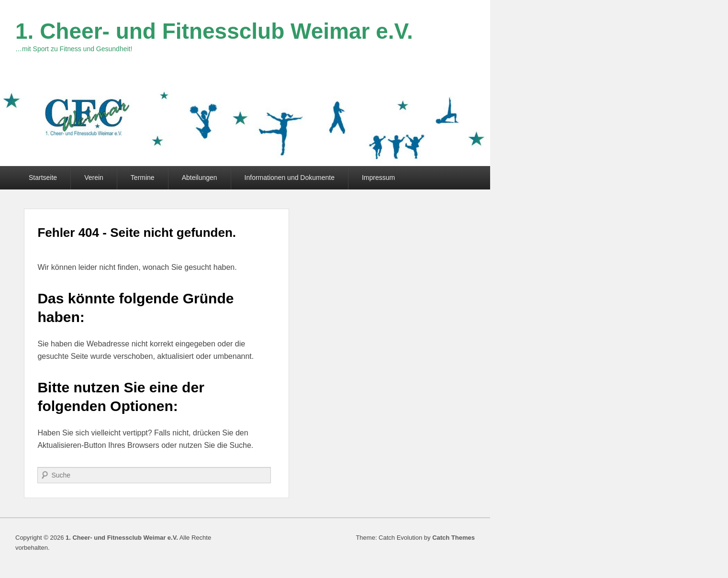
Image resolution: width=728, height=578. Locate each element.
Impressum (378, 178)
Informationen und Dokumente (290, 178)
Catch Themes (454, 538)
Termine (143, 178)
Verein (94, 178)
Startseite (43, 178)
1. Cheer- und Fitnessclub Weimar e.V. (214, 31)
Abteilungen (200, 178)
